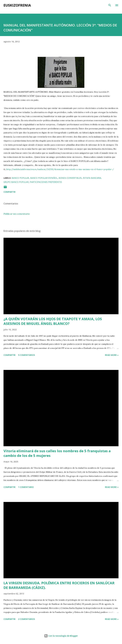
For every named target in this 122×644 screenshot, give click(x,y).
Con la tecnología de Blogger (61, 636)
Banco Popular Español (44, 178)
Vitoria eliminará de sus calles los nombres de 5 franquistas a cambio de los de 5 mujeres (57, 453)
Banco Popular (20, 178)
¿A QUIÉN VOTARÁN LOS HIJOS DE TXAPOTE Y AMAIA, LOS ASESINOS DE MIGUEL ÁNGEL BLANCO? (53, 321)
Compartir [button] (9, 192)
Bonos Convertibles (70, 178)
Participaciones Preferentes (46, 182)
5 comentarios (26, 355)
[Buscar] (110, 5)
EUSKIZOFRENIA (17, 5)
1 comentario (26, 487)
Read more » (112, 355)
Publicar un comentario (17, 214)
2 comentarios (26, 619)
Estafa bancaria (92, 178)
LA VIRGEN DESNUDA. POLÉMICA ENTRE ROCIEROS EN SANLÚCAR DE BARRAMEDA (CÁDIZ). (59, 585)
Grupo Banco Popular (16, 182)
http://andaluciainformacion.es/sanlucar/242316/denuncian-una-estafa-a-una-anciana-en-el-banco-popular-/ (60, 169)
